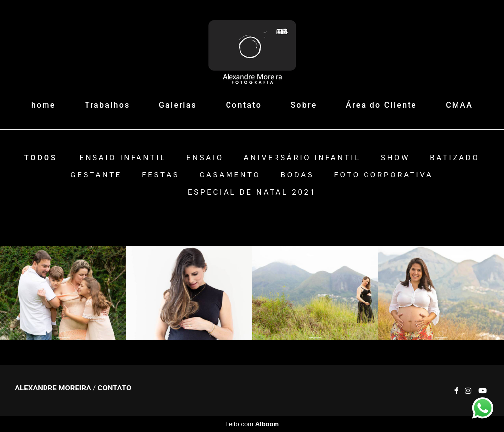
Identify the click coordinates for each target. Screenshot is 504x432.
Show (395, 158)
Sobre (303, 105)
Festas (160, 175)
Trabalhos (107, 105)
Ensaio (205, 158)
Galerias (178, 105)
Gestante (96, 175)
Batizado (455, 158)
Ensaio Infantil (123, 158)
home (44, 105)
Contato (244, 105)
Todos (41, 158)
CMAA (459, 105)
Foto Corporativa (383, 175)
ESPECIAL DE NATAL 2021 (252, 193)
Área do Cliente (381, 105)
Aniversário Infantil (302, 158)
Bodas (298, 175)
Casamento (230, 175)
